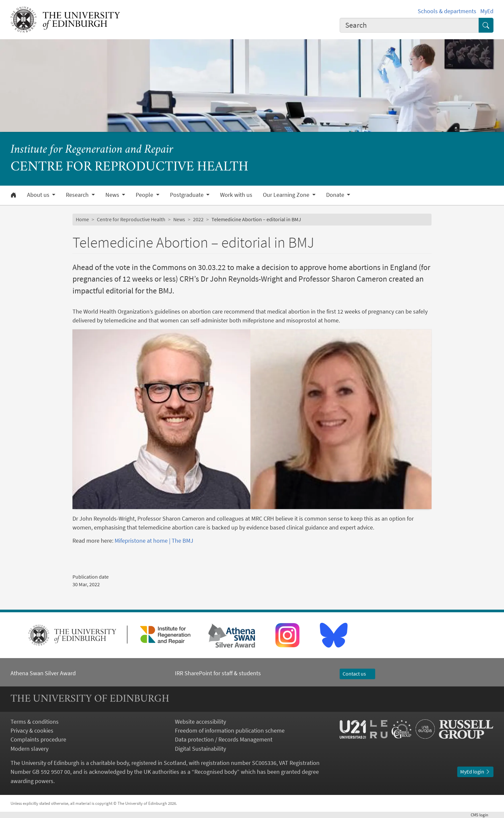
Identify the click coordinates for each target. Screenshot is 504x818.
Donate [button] (336, 195)
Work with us (236, 195)
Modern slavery (29, 749)
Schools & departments (447, 11)
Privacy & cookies (32, 730)
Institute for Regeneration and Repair (92, 150)
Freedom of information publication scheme (230, 730)
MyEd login (475, 772)
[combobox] (409, 25)
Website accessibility (200, 722)
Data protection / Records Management (224, 739)
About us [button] (39, 195)
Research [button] (78, 195)
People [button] (145, 195)
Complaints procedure (38, 739)
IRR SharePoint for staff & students (218, 673)
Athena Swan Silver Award (43, 673)
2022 (198, 219)
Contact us (357, 674)
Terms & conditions (35, 722)
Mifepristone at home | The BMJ (154, 541)
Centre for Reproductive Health (131, 219)
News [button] (113, 195)
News (179, 219)
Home (82, 219)
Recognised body (216, 772)
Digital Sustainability (200, 749)
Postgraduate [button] (187, 195)
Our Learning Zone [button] (287, 195)
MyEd (487, 11)
